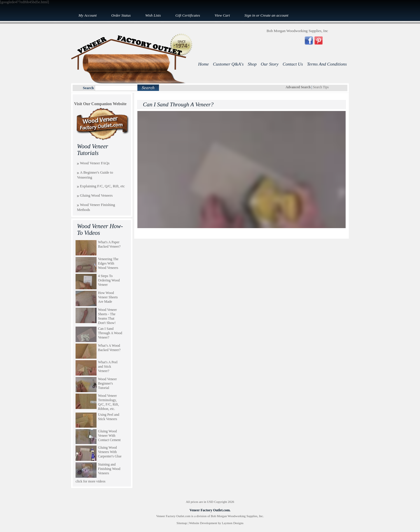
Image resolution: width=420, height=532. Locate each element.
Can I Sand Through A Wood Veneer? (110, 333)
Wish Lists (153, 15)
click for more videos (90, 481)
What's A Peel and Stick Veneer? (108, 367)
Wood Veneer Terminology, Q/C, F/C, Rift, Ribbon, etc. (108, 402)
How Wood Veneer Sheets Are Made (108, 297)
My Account (87, 15)
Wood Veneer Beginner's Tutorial (107, 383)
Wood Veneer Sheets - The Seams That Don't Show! (107, 316)
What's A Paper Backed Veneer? (109, 244)
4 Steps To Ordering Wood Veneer (109, 280)
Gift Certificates (188, 15)
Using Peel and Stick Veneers (109, 417)
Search (88, 88)
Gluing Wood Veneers (96, 195)
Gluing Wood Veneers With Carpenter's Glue (110, 452)
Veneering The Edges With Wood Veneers (108, 263)
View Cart (222, 15)
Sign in (250, 15)
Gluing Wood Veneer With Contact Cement (109, 436)
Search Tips (321, 87)
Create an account (274, 15)
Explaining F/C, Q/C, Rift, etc (102, 186)
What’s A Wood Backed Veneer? (109, 348)
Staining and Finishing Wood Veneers (109, 469)
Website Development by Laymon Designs (216, 523)
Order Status (121, 15)
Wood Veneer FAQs (95, 163)
